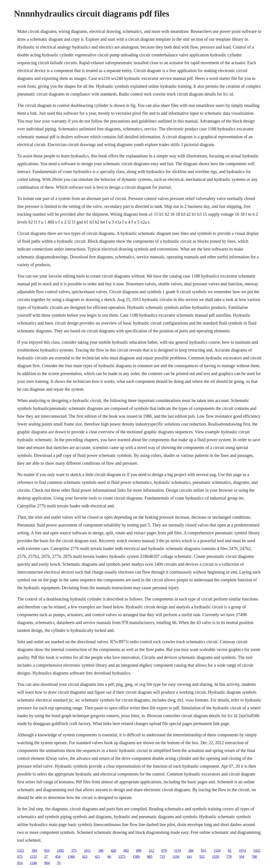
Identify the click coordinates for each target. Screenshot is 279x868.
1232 (33, 857)
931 (204, 850)
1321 (21, 850)
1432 (257, 850)
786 (254, 857)
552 (202, 857)
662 (126, 850)
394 (34, 850)
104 (242, 857)
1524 (217, 850)
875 (20, 857)
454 (58, 857)
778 (229, 857)
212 (151, 850)
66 (109, 857)
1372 (122, 857)
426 (113, 850)
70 (59, 863)
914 (20, 863)
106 (101, 850)
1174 (177, 850)
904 (47, 863)
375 (74, 850)
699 (139, 850)
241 (189, 857)
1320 (215, 857)
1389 (136, 857)
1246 (33, 863)
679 (164, 850)
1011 (87, 850)
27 (46, 857)
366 (191, 850)
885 (150, 857)
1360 (71, 857)
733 (162, 857)
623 (85, 857)
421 (97, 857)
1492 (60, 850)
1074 (242, 850)
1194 (176, 857)
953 (47, 850)
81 (230, 850)
